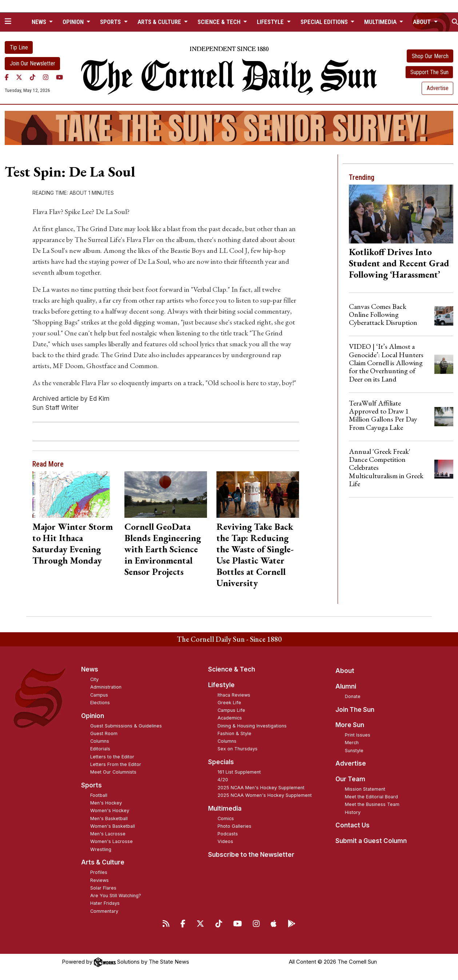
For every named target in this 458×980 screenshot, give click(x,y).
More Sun (350, 725)
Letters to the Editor (112, 757)
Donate (353, 696)
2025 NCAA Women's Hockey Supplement (265, 795)
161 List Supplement (239, 772)
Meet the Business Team (372, 804)
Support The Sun (429, 72)
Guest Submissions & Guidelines (126, 726)
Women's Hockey (110, 810)
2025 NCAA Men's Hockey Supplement (261, 788)
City (94, 679)
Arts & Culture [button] (160, 22)
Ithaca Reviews (234, 695)
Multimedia (225, 808)
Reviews (99, 880)
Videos (225, 841)
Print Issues (358, 735)
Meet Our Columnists (113, 772)
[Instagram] (46, 77)
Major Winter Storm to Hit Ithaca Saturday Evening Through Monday (73, 543)
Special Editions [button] (325, 22)
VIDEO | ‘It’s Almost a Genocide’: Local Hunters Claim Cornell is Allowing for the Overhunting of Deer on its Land (386, 363)
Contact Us (353, 825)
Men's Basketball (109, 818)
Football (99, 795)
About (345, 671)
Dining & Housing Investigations (252, 726)
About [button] (423, 22)
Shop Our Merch (430, 56)
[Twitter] (19, 77)
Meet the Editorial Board (371, 797)
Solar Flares (103, 888)
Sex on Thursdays (238, 749)
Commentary (104, 911)
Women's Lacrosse (111, 841)
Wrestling (101, 849)
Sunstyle (354, 751)
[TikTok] (33, 77)
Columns (100, 741)
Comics (226, 818)
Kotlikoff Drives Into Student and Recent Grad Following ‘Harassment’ (399, 263)
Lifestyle (221, 685)
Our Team (350, 779)
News (90, 669)
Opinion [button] (74, 22)
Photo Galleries (234, 826)
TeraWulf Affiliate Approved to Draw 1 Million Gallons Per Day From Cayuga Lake (383, 415)
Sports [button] (111, 22)
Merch (352, 743)
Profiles (99, 872)
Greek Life (229, 703)
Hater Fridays (105, 903)
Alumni (346, 686)
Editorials (100, 749)
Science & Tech (232, 669)
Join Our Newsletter (33, 63)
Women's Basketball (113, 826)
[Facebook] (7, 77)
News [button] (40, 22)
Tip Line (19, 47)
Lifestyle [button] (271, 22)
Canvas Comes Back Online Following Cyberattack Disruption (383, 314)
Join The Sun (355, 710)
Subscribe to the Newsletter (251, 855)
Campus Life (231, 710)
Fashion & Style (234, 733)
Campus (99, 695)
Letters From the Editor (116, 764)
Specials (221, 762)
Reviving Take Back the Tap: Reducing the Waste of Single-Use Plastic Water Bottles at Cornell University (255, 555)
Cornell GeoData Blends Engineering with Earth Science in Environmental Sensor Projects (163, 549)
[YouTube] (59, 77)
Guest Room (104, 733)
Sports (91, 785)
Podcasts (228, 834)
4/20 (223, 780)
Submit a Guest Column (371, 841)
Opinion (93, 716)
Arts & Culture (103, 862)
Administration (106, 687)
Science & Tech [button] (220, 22)
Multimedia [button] (381, 22)
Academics (230, 718)
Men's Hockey (106, 803)
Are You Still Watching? (116, 896)
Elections (100, 703)
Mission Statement (365, 789)
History (353, 812)
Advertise (438, 88)
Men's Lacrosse (108, 834)
